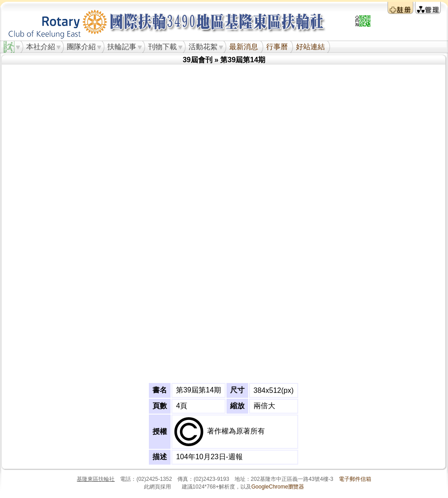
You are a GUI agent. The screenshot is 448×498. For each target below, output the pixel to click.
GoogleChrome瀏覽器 (278, 487)
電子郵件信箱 (355, 479)
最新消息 (244, 47)
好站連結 (310, 47)
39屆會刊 (198, 60)
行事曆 (277, 47)
